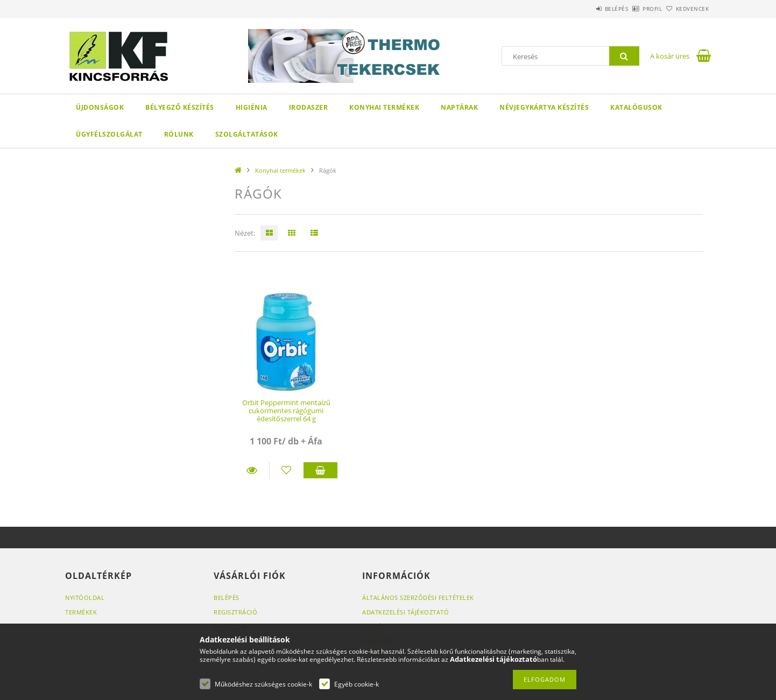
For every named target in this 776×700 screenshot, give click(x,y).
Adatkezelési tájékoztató (405, 612)
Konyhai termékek (384, 107)
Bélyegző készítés (180, 107)
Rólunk (179, 134)
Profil (634, 9)
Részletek (252, 470)
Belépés (587, 9)
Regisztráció (235, 612)
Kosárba (321, 470)
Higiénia (252, 107)
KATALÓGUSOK (636, 107)
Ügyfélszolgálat (109, 134)
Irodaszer (309, 107)
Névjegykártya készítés (544, 107)
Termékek (81, 612)
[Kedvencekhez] (287, 470)
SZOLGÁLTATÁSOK (247, 134)
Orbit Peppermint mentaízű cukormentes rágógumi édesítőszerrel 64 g (286, 411)
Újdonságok (100, 107)
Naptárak (459, 107)
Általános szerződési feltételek (418, 598)
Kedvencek (687, 9)
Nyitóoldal (85, 598)
